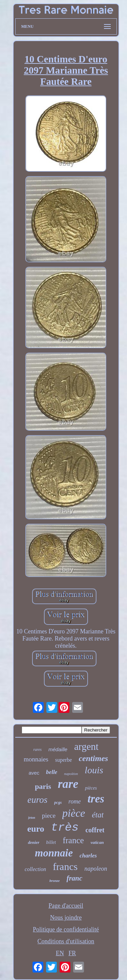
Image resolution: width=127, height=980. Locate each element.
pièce (74, 813)
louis (94, 770)
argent (86, 746)
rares (37, 750)
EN (60, 953)
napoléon (71, 774)
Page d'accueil (66, 906)
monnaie (54, 853)
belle (52, 772)
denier (34, 842)
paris (43, 786)
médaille (58, 749)
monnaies (36, 759)
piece (49, 816)
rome (75, 801)
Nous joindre (66, 918)
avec (34, 773)
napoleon (96, 869)
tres (96, 799)
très (65, 828)
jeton (32, 818)
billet (51, 842)
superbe (64, 760)
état (98, 815)
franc (74, 878)
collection (35, 869)
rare (68, 784)
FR (72, 953)
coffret (95, 830)
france (73, 840)
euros (37, 800)
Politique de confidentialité (66, 929)
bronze (55, 881)
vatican (97, 842)
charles (88, 856)
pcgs (58, 802)
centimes (93, 758)
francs (65, 866)
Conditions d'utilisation (66, 941)
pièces (91, 788)
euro (36, 829)
